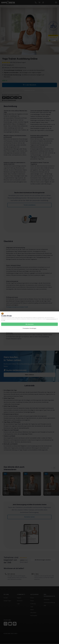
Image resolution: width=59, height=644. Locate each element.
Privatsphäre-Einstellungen (29, 328)
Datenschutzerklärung (51, 319)
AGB (4, 320)
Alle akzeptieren (30, 324)
